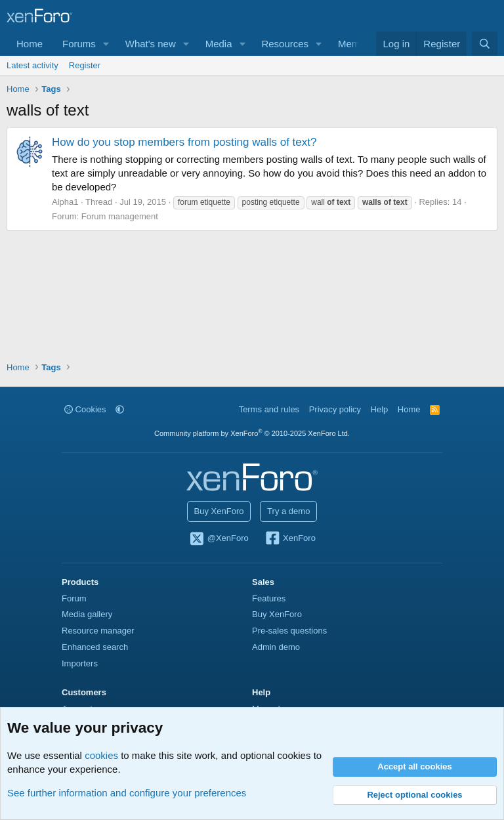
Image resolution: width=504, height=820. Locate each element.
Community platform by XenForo (252, 433)
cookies (101, 755)
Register (85, 65)
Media (219, 44)
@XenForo (219, 539)
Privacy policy (335, 409)
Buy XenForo (219, 511)
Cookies (85, 409)
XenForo (290, 539)
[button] (106, 44)
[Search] (485, 44)
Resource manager (98, 631)
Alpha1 (65, 202)
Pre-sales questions (289, 631)
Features (269, 598)
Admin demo (276, 647)
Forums (79, 44)
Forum (74, 598)
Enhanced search (95, 647)
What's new (151, 44)
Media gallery (87, 614)
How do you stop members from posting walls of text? (184, 142)
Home (30, 44)
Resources (285, 44)
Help (380, 409)
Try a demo (288, 511)
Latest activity (32, 65)
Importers (80, 663)
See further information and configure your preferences (127, 793)
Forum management (120, 216)
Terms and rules (269, 409)
